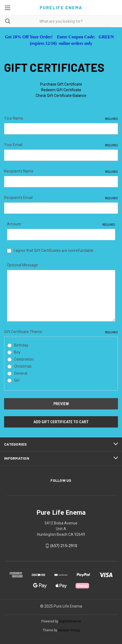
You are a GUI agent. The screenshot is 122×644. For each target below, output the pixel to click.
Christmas (23, 366)
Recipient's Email (61, 198)
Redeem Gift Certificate (61, 90)
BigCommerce (70, 621)
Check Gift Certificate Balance (61, 96)
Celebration (24, 359)
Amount (61, 224)
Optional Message (22, 265)
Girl (17, 380)
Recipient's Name (61, 171)
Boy (17, 352)
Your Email (61, 145)
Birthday (21, 345)
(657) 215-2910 (64, 546)
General (21, 373)
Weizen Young (69, 630)
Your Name (61, 118)
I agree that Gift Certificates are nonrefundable (54, 250)
